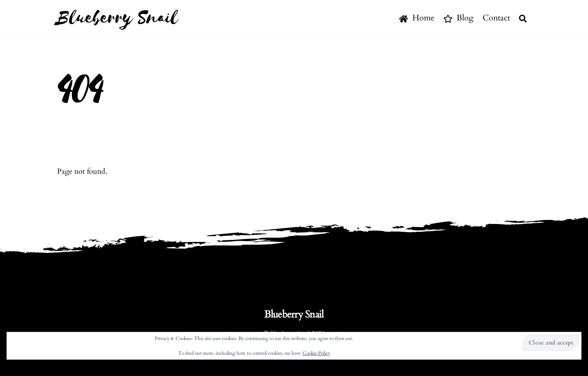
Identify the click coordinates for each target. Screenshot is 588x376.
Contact (496, 18)
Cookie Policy (316, 353)
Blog (458, 18)
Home (416, 18)
